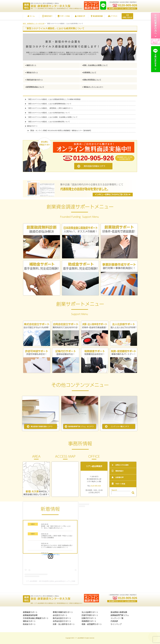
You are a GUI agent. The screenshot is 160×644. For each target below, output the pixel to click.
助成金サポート (29, 624)
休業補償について (90, 72)
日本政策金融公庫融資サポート (36, 618)
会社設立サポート (60, 615)
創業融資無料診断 (30, 615)
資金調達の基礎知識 (119, 612)
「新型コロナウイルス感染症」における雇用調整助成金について (49, 104)
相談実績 (133, 2)
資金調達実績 (114, 2)
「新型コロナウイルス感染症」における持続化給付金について (48, 113)
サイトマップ (116, 624)
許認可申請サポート (90, 615)
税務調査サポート (89, 621)
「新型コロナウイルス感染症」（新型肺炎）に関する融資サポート (50, 108)
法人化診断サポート (90, 612)
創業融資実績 (114, 595)
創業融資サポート (30, 612)
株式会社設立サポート (62, 618)
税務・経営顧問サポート (92, 624)
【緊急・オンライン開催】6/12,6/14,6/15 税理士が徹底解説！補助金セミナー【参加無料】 (61, 130)
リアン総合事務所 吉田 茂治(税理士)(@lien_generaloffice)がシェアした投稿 (51, 581)
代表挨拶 (114, 621)
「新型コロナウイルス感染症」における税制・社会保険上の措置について (52, 117)
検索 (133, 493)
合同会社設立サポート (62, 621)
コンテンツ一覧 (117, 618)
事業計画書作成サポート (63, 612)
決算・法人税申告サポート (64, 624)
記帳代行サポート (89, 618)
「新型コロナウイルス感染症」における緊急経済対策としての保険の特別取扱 (54, 99)
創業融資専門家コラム (120, 615)
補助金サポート (32, 126)
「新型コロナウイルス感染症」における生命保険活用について (48, 122)
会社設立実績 (124, 2)
